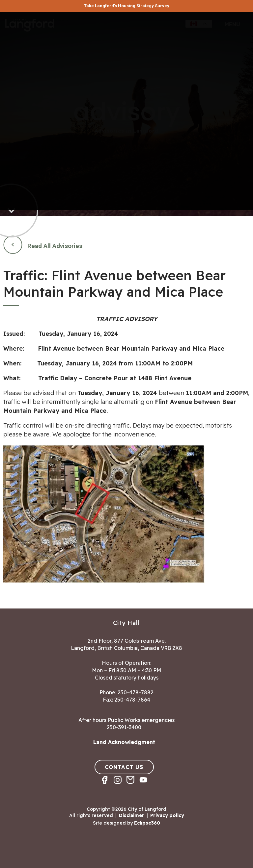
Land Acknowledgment (124, 742)
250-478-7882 (136, 692)
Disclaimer (132, 815)
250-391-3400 (124, 727)
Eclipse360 (147, 823)
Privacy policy (167, 815)
